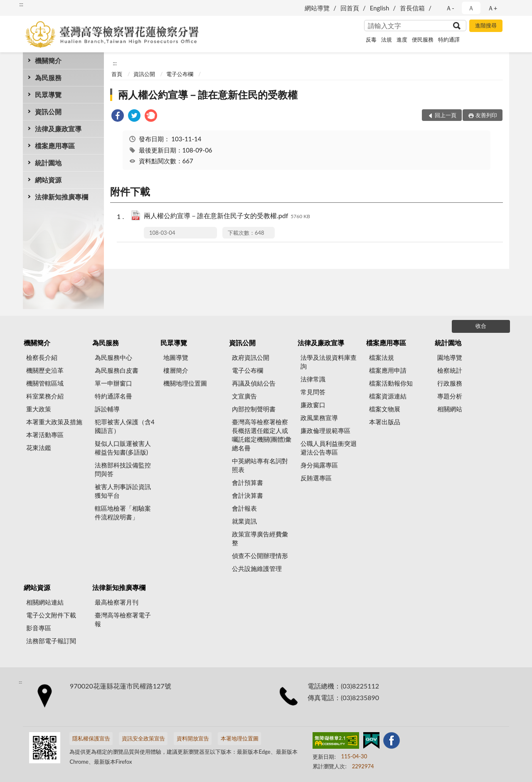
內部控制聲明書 (254, 409)
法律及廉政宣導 (58, 129)
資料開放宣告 (193, 738)
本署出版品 (385, 422)
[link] (118, 117)
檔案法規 (382, 357)
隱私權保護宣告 (91, 738)
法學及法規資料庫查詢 (329, 362)
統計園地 (48, 163)
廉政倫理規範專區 (325, 430)
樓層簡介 (176, 370)
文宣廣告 (244, 396)
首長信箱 (412, 8)
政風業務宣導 (319, 418)
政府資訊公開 (251, 357)
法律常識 (313, 379)
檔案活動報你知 (391, 383)
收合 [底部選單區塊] (481, 326)
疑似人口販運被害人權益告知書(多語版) (123, 448)
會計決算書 (248, 495)
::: (21, 4)
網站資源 (48, 180)
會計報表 (244, 508)
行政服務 (450, 383)
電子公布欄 (180, 74)
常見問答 (313, 392)
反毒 (371, 39)
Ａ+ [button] (493, 8)
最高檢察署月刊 (117, 602)
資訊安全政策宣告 (143, 738)
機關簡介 (48, 60)
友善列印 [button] (486, 115)
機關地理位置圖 (185, 383)
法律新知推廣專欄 (62, 197)
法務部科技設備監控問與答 (123, 469)
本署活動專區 (45, 435)
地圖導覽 (176, 357)
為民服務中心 (113, 357)
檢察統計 (450, 370)
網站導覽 (317, 8)
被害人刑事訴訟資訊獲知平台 (123, 491)
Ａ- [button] (450, 8)
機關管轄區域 (45, 383)
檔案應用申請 (388, 370)
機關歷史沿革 (45, 370)
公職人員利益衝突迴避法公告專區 (329, 448)
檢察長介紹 (42, 357)
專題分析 (450, 396)
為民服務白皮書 (117, 370)
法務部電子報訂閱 (51, 641)
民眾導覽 (48, 95)
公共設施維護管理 (257, 568)
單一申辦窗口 (113, 383)
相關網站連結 (45, 602)
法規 (387, 39)
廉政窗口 (313, 405)
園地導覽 (450, 357)
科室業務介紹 (45, 396)
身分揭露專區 (319, 465)
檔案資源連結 (388, 396)
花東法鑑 (39, 448)
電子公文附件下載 (51, 615)
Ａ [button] (471, 8)
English (380, 8)
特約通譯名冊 (113, 396)
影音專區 (39, 628)
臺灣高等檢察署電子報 (123, 619)
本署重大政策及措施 (54, 422)
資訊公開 (48, 112)
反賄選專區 (316, 478)
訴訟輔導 (107, 409)
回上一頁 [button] (446, 115)
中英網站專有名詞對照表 (260, 465)
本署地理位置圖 (240, 738)
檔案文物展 (385, 409)
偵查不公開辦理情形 (260, 556)
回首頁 (350, 8)
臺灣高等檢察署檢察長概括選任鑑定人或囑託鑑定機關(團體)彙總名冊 (262, 435)
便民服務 (423, 39)
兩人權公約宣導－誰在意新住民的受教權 (208, 95)
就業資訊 (244, 521)
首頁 (117, 74)
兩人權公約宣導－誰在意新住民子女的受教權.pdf (227, 216)
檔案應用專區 (55, 146)
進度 (402, 39)
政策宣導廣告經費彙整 (260, 538)
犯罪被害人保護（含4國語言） (125, 426)
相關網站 (450, 409)
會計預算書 (248, 482)
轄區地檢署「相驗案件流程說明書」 (123, 513)
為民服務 (48, 77)
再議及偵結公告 (254, 383)
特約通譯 (449, 39)
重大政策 (39, 409)
